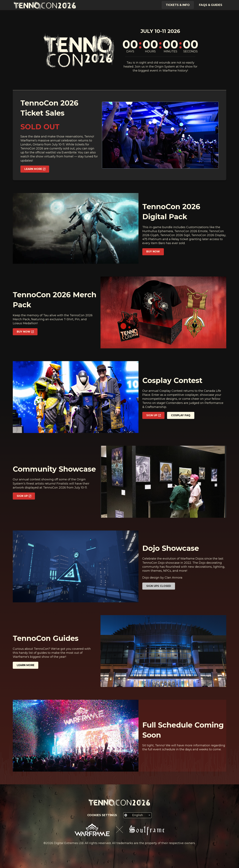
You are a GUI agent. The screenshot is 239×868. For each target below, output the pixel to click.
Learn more (26, 665)
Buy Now (153, 252)
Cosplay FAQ (181, 415)
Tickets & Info (178, 5)
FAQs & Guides (211, 5)
